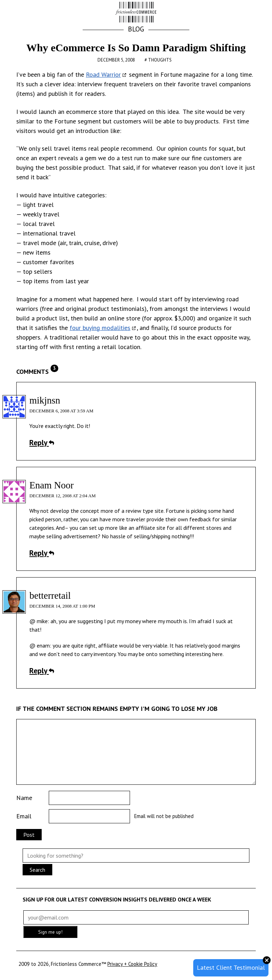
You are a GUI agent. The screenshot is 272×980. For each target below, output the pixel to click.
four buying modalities (100, 328)
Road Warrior (103, 74)
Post (29, 835)
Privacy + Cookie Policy (132, 964)
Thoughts (160, 60)
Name (24, 798)
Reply (42, 442)
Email (24, 816)
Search (37, 870)
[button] (247, 13)
